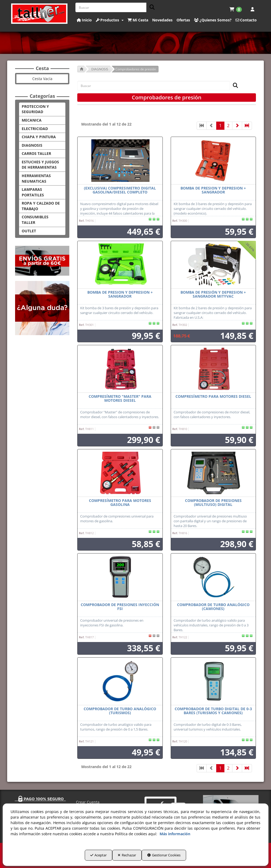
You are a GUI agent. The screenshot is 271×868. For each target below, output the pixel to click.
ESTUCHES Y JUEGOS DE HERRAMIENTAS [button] (40, 165)
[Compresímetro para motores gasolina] (120, 473)
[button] (39, 14)
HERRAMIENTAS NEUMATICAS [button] (36, 178)
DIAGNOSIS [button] (32, 145)
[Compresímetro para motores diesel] (213, 369)
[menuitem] (236, 9)
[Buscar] (150, 8)
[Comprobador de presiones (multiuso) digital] (213, 473)
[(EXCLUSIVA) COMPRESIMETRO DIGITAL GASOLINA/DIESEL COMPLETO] (120, 161)
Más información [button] (175, 836)
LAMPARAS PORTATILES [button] (33, 192)
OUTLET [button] (29, 231)
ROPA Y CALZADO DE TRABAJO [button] (41, 206)
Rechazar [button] (127, 858)
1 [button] (220, 126)
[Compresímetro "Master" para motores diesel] (120, 369)
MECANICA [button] (32, 120)
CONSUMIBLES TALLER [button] (35, 220)
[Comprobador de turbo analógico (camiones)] (213, 577)
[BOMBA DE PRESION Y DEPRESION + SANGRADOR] (213, 161)
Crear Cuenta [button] (88, 802)
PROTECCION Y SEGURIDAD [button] (35, 109)
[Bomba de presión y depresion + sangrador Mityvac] (213, 265)
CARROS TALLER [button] (36, 153)
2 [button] (228, 126)
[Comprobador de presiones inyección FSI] (120, 577)
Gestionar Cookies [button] (176, 858)
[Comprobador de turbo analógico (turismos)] (120, 681)
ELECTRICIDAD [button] (35, 129)
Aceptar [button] (87, 858)
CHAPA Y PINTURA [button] (39, 137)
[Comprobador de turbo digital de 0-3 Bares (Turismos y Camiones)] (213, 681)
